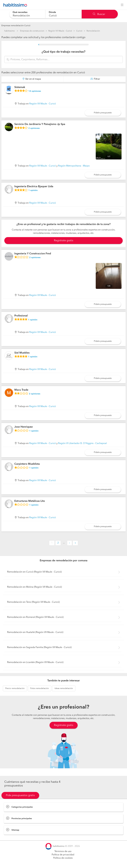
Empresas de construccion (32, 31)
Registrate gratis (64, 241)
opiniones (35, 91)
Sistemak (20, 87)
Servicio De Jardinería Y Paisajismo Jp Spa (40, 124)
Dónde (52, 12)
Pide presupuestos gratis (20, 795)
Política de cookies (63, 858)
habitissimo (10, 31)
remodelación (15, 688)
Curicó (79, 31)
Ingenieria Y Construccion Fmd (33, 254)
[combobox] (27, 14)
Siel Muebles (22, 353)
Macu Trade (21, 390)
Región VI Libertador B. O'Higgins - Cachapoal (82, 443)
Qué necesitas (20, 12)
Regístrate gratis (64, 725)
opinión (33, 190)
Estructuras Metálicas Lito (30, 501)
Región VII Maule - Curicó (60, 31)
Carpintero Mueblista (27, 464)
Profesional (21, 316)
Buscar (99, 14)
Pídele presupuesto (103, 113)
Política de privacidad (63, 855)
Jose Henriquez (24, 427)
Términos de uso (63, 851)
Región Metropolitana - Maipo (74, 166)
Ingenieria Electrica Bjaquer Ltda (34, 186)
